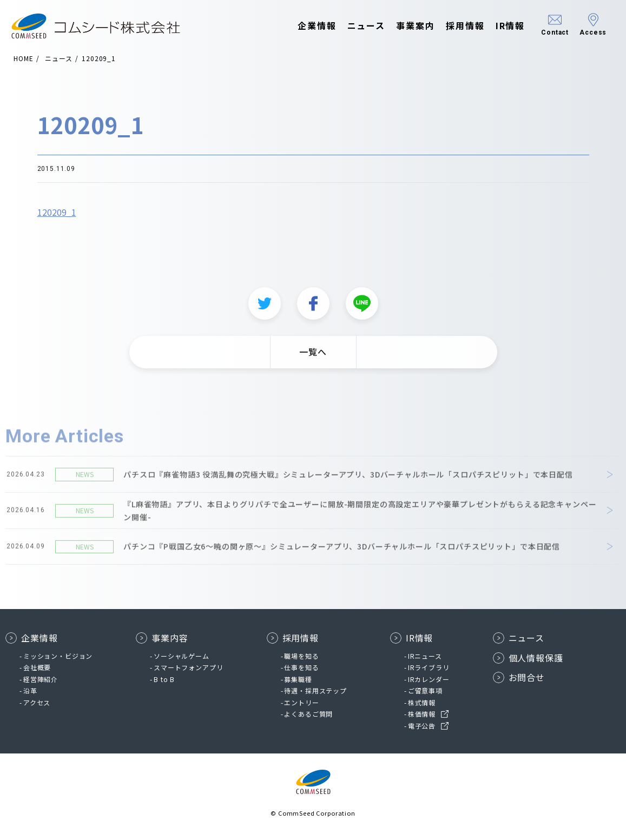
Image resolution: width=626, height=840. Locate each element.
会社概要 (37, 667)
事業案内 (405, 26)
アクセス (37, 702)
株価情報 (422, 714)
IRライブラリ (429, 667)
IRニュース (425, 656)
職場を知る (301, 656)
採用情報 (455, 26)
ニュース (356, 26)
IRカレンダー (429, 679)
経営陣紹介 (41, 679)
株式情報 (422, 702)
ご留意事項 (425, 690)
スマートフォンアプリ (188, 667)
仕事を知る (301, 667)
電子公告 (422, 726)
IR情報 (500, 26)
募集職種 (298, 679)
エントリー (301, 702)
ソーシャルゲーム (182, 656)
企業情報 (307, 26)
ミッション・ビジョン (58, 656)
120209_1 (57, 217)
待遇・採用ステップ (315, 690)
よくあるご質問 (308, 714)
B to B (164, 679)
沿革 (30, 690)
